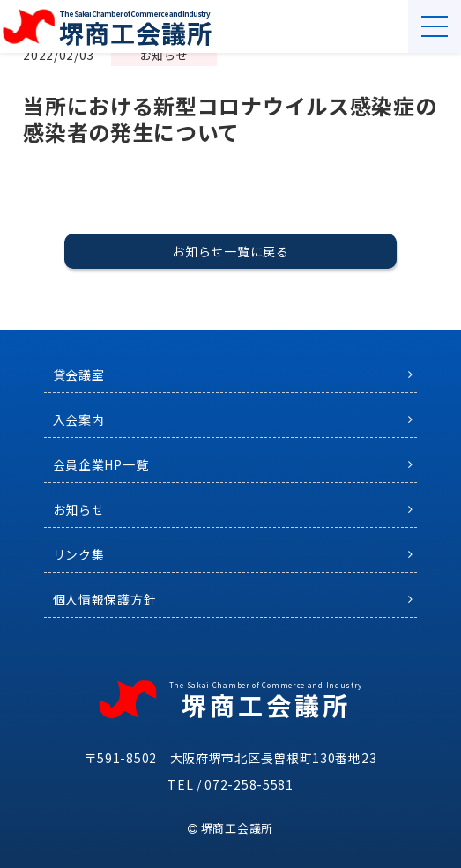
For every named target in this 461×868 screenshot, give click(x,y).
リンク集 (79, 554)
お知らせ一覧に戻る (230, 251)
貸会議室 (79, 375)
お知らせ (79, 509)
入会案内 (79, 419)
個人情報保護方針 (105, 599)
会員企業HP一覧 (101, 464)
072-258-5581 (249, 784)
